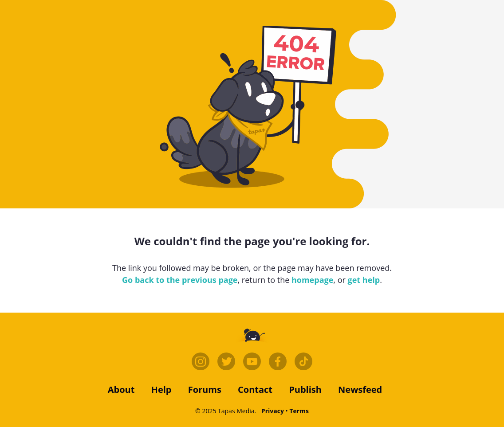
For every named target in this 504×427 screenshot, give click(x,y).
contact (255, 390)
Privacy (273, 411)
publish (305, 390)
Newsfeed (360, 390)
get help (364, 280)
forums (205, 390)
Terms (299, 411)
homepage (312, 280)
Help (161, 390)
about (121, 390)
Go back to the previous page (180, 280)
